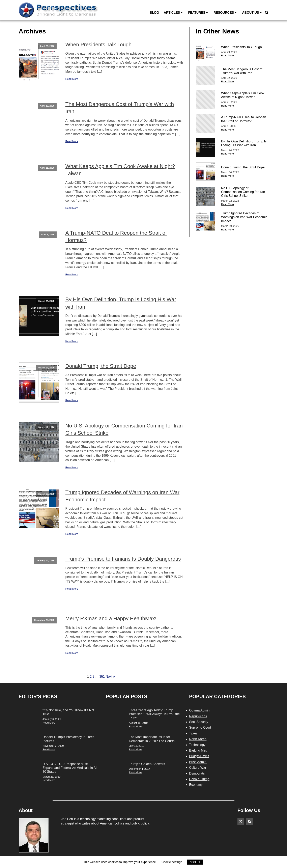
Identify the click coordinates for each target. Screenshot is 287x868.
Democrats (197, 773)
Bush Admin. (198, 762)
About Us (252, 13)
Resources (225, 13)
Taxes (193, 733)
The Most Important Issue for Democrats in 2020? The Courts (152, 739)
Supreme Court (200, 727)
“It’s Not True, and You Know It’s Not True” (68, 712)
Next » (110, 677)
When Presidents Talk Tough (99, 45)
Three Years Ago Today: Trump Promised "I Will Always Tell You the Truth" (154, 714)
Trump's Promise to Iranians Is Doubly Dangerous (123, 559)
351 (102, 677)
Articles (174, 13)
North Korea (198, 739)
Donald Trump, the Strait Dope (101, 366)
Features (198, 13)
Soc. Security (199, 722)
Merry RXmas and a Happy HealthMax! (111, 618)
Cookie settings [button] (172, 862)
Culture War (198, 768)
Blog (154, 13)
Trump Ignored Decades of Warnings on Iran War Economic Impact (122, 496)
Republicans (198, 716)
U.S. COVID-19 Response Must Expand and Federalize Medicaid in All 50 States (70, 768)
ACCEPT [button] (195, 862)
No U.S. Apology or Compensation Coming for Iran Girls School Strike (124, 429)
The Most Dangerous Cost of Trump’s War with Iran (120, 108)
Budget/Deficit (199, 756)
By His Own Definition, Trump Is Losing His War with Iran (121, 303)
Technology (197, 745)
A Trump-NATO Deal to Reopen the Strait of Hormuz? (116, 236)
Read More (72, 79)
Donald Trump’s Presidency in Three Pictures (68, 739)
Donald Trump (199, 779)
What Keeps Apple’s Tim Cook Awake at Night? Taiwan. (120, 170)
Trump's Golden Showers (147, 764)
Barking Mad (198, 750)
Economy (196, 785)
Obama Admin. (200, 710)
